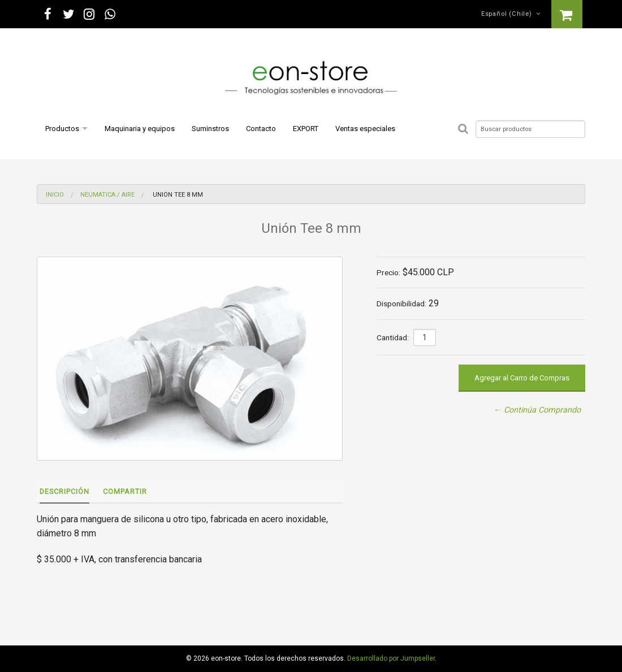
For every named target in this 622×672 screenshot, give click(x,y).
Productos (62, 129)
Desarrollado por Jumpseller (391, 658)
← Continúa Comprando (537, 410)
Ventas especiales (365, 129)
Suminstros (210, 129)
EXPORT (306, 129)
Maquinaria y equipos (140, 129)
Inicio (55, 195)
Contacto (261, 129)
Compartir (125, 491)
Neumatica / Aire (107, 195)
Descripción (64, 491)
